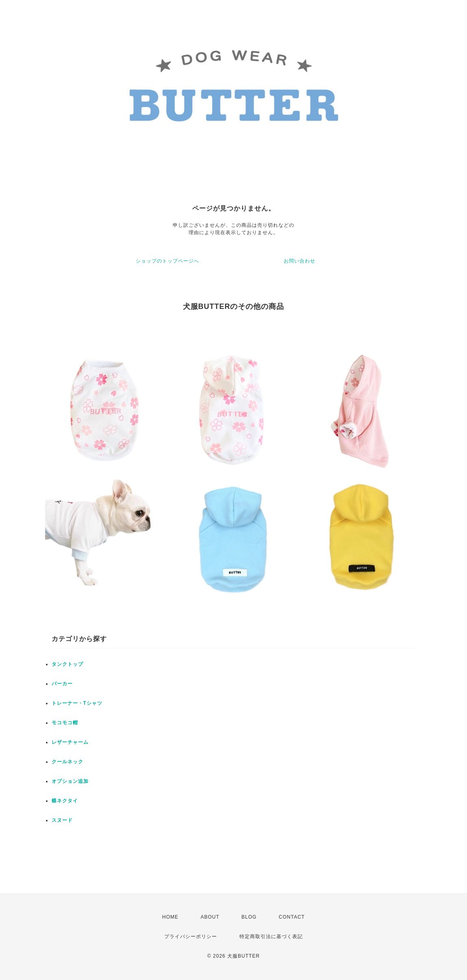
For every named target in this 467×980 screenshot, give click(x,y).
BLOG (249, 917)
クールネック (67, 762)
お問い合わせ (300, 261)
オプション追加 (70, 781)
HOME (170, 917)
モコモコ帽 (65, 723)
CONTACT (292, 917)
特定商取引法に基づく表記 (271, 937)
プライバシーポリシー (191, 937)
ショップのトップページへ (167, 261)
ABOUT (210, 917)
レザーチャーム (70, 742)
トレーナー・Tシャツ (77, 703)
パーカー (62, 684)
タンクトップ (67, 664)
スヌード (62, 820)
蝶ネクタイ (65, 801)
